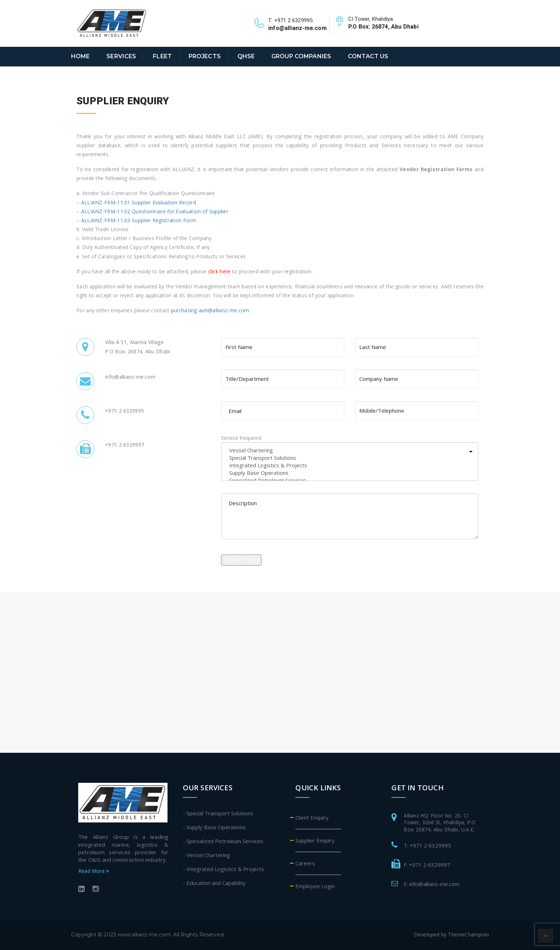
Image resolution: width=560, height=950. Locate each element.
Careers (305, 863)
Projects (205, 56)
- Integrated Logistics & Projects (224, 869)
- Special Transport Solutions (218, 813)
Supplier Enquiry (315, 840)
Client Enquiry (312, 817)
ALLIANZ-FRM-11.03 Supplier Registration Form (139, 220)
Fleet (162, 56)
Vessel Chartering (350, 450)
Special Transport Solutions (350, 458)
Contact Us (368, 56)
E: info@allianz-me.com (431, 884)
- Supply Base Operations (214, 827)
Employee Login (315, 886)
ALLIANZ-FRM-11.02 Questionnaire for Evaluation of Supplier (155, 211)
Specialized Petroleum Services (350, 480)
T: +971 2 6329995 (427, 845)
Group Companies (301, 56)
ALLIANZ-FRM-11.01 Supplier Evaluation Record (139, 202)
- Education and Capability (214, 883)
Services (121, 56)
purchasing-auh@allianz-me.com (210, 310)
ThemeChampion (468, 934)
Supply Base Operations (350, 473)
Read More (94, 871)
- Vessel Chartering (206, 855)
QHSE (246, 56)
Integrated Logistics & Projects (350, 465)
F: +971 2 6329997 (427, 865)
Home (81, 56)
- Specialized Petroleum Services (223, 841)
